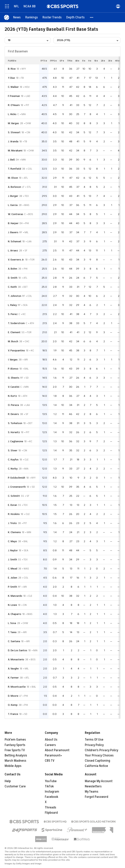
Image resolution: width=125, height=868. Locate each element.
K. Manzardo (15, 596)
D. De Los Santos (18, 650)
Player (12, 61)
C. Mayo (12, 541)
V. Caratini (14, 387)
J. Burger (13, 196)
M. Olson (13, 178)
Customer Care (15, 786)
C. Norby (13, 469)
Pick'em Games (15, 740)
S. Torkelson (15, 423)
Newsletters (93, 786)
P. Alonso (13, 369)
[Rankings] (32, 17)
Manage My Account (99, 781)
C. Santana (14, 641)
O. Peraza (13, 405)
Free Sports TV (15, 750)
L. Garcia (13, 205)
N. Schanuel (15, 241)
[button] (92, 17)
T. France (13, 714)
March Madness (15, 761)
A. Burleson (14, 187)
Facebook (51, 797)
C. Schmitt (14, 496)
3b (110, 61)
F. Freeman (14, 96)
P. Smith (12, 587)
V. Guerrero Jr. (16, 260)
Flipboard (51, 813)
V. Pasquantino (16, 350)
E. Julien (13, 578)
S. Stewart (14, 132)
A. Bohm (13, 269)
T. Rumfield (14, 169)
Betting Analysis (16, 755)
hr (117, 61)
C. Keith (12, 287)
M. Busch (13, 341)
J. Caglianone (16, 441)
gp (62, 61)
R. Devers (13, 414)
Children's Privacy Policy (102, 750)
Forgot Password (97, 797)
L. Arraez (13, 250)
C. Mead (13, 569)
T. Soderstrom (16, 323)
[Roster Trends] (52, 17)
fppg (53, 61)
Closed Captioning (97, 761)
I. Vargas (13, 360)
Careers (50, 745)
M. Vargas (13, 123)
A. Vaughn (13, 669)
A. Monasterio (16, 659)
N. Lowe (12, 605)
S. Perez (13, 314)
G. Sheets (14, 378)
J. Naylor (13, 550)
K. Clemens (14, 532)
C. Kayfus (13, 460)
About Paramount (57, 750)
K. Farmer (13, 678)
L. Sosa (12, 623)
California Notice (96, 766)
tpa (70, 61)
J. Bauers (13, 232)
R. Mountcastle (17, 687)
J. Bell (11, 160)
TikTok (49, 786)
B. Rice (12, 69)
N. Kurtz (12, 396)
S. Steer (13, 450)
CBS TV (50, 761)
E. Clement (14, 332)
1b (96, 61)
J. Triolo (12, 523)
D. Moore (13, 696)
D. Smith (13, 278)
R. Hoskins (14, 514)
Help (8, 781)
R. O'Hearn (14, 105)
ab (77, 61)
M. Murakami (15, 151)
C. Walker (13, 87)
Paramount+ (53, 755)
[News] (17, 17)
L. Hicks (12, 114)
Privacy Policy (94, 745)
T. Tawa (12, 632)
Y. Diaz (11, 78)
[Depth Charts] (75, 17)
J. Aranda (13, 141)
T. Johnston (15, 296)
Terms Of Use (94, 740)
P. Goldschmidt (17, 478)
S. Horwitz (14, 432)
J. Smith (12, 559)
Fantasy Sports (15, 745)
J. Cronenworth (17, 487)
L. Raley (12, 305)
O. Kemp (13, 705)
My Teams (92, 792)
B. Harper (13, 223)
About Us (51, 740)
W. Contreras (16, 214)
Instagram (52, 792)
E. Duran (12, 505)
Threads (51, 807)
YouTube (51, 781)
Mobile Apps (13, 766)
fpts (44, 61)
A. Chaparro (15, 614)
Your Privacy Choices (99, 755)
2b (103, 61)
